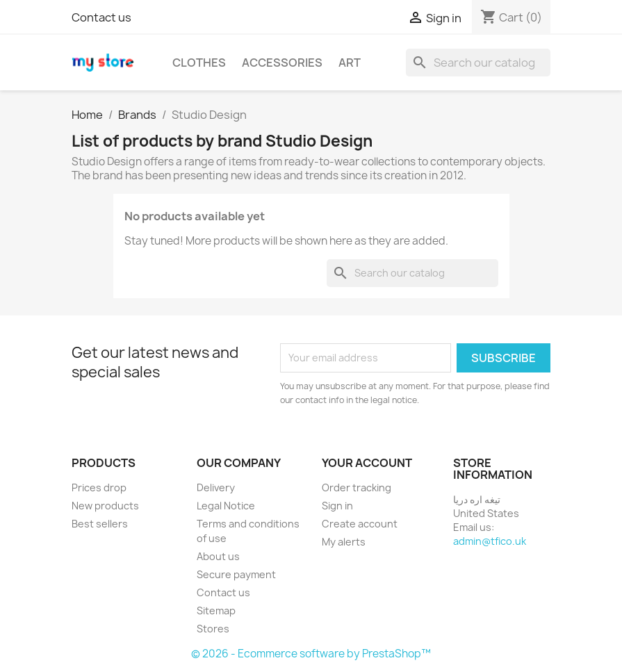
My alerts (344, 542)
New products (105, 506)
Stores (213, 629)
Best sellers (100, 524)
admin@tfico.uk (490, 541)
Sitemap (216, 610)
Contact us (101, 17)
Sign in (337, 506)
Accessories (282, 63)
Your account (367, 463)
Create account (360, 524)
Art (350, 63)
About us (218, 556)
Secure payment (236, 574)
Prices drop (99, 487)
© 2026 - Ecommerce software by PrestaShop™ (311, 654)
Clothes (199, 63)
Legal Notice (226, 506)
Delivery (216, 487)
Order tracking (357, 487)
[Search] (478, 63)
